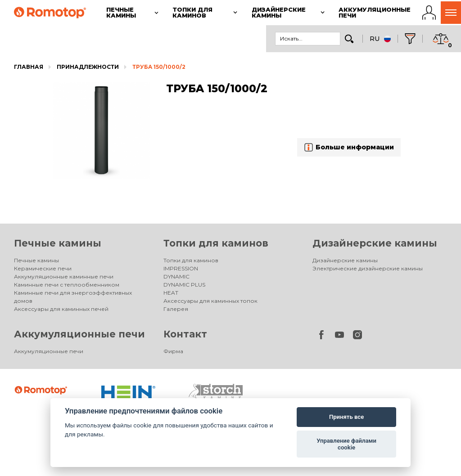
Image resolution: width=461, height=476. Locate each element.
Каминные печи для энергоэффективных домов (73, 297)
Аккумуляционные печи (79, 334)
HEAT (171, 293)
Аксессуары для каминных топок (210, 301)
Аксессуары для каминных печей (61, 309)
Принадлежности (88, 67)
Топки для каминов (216, 243)
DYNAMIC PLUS (184, 285)
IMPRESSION (181, 268)
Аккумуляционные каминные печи (64, 276)
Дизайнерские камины (375, 243)
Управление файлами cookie (346, 444)
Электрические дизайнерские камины (368, 268)
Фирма (173, 351)
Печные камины (58, 243)
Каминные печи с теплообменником (67, 285)
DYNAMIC (176, 276)
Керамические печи (43, 268)
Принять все (346, 417)
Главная (29, 67)
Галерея (176, 309)
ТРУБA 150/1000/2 (159, 67)
